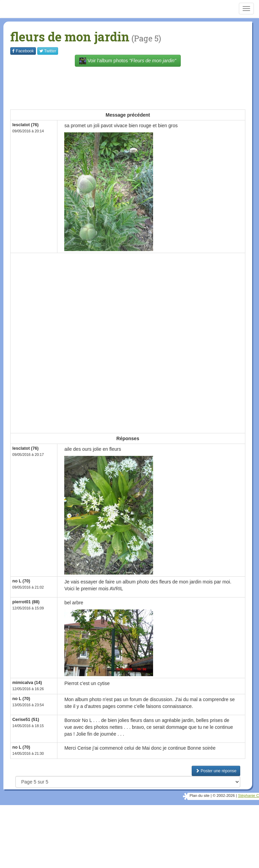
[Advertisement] (135, 87)
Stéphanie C (248, 795)
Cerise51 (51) (26, 720)
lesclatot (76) (25, 125)
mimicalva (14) (27, 683)
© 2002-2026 (224, 795)
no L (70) (21, 581)
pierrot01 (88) (26, 602)
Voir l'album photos (128, 61)
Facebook (23, 51)
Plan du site (200, 795)
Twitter (48, 51)
